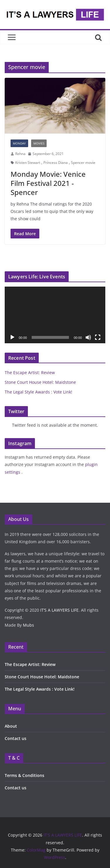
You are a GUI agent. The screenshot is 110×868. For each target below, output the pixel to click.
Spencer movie (83, 163)
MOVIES (39, 143)
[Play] (12, 337)
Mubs (28, 625)
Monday (19, 143)
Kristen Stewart (28, 163)
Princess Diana (56, 163)
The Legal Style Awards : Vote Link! (38, 392)
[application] (55, 315)
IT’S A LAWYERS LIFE (59, 610)
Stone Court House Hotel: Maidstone (40, 382)
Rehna (20, 154)
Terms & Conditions (24, 775)
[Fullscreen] (98, 337)
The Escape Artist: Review (30, 372)
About (11, 726)
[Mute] (88, 337)
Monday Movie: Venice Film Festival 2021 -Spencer (48, 183)
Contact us (16, 738)
